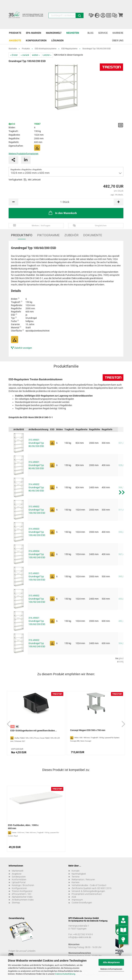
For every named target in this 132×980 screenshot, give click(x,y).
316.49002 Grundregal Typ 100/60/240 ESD (37, 643)
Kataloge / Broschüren (23, 885)
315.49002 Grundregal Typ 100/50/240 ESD (37, 599)
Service (103, 33)
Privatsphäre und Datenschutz (87, 894)
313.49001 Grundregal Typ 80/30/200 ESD (36, 443)
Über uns (118, 41)
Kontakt (76, 871)
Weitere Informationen (111, 969)
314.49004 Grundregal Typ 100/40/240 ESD (37, 554)
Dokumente (93, 235)
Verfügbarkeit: (16, 180)
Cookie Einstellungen (82, 903)
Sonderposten (19, 877)
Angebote (15, 41)
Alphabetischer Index (22, 897)
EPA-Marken (34, 33)
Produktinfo (22, 235)
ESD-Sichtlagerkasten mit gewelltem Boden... (34, 731)
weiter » (36, 55)
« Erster (14, 55)
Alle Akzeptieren (111, 962)
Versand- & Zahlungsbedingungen (88, 891)
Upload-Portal (19, 882)
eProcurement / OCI (22, 894)
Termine (75, 877)
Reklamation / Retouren (83, 880)
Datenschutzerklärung (65, 974)
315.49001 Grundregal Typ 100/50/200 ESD (37, 576)
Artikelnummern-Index (23, 900)
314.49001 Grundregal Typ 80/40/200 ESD (36, 465)
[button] (122, 546)
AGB (74, 897)
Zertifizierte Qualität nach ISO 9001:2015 (92, 888)
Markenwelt (54, 33)
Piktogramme (48, 235)
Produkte (15, 33)
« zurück (25, 55)
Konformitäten (19, 880)
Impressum (77, 900)
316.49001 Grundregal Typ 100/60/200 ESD (37, 621)
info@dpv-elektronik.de (80, 937)
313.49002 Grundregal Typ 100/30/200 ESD (37, 510)
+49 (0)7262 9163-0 (83, 934)
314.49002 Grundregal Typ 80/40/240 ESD (36, 487)
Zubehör (71, 235)
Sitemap (16, 903)
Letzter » (47, 55)
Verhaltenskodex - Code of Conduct (89, 885)
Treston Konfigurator (22, 891)
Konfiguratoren (36, 41)
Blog (90, 33)
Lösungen (57, 41)
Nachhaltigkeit (79, 874)
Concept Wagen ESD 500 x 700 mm (88, 730)
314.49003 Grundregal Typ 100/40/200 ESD (37, 532)
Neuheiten (73, 33)
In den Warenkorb (62, 213)
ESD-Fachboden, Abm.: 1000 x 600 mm (23, 827)
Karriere (118, 33)
